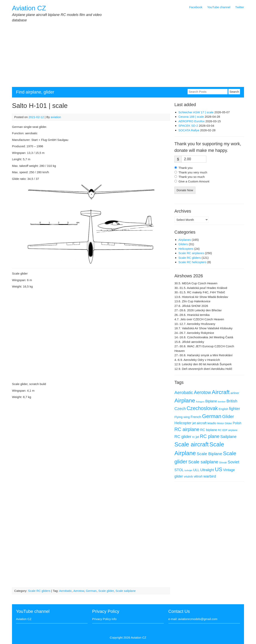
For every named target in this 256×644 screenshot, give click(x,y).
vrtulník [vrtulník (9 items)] (188, 477)
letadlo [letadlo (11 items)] (212, 423)
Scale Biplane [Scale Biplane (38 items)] (209, 454)
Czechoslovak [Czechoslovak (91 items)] (202, 408)
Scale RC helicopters (192, 262)
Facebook (196, 7)
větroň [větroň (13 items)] (198, 476)
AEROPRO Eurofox (191, 121)
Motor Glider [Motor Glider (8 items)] (224, 423)
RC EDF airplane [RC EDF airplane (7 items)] (228, 430)
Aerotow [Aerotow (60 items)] (202, 392)
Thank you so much (192, 177)
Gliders (183, 244)
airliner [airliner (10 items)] (235, 393)
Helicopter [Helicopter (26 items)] (183, 423)
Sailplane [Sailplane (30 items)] (228, 437)
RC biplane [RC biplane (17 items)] (209, 430)
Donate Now (185, 190)
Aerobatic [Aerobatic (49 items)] (184, 393)
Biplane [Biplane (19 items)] (211, 401)
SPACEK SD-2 (188, 126)
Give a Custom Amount (194, 181)
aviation (56, 117)
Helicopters (186, 249)
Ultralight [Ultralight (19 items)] (207, 470)
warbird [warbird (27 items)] (210, 476)
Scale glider (106, 591)
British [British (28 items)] (232, 401)
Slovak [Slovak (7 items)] (223, 462)
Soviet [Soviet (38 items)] (233, 462)
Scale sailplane (125, 591)
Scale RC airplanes (191, 253)
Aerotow (79, 591)
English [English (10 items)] (223, 409)
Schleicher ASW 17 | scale (196, 112)
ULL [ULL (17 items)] (196, 470)
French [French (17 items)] (196, 417)
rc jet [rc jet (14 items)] (196, 437)
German (91, 591)
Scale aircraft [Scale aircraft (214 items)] (191, 444)
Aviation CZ (29, 8)
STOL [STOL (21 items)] (179, 470)
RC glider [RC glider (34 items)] (183, 437)
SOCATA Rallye (189, 130)
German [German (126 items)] (212, 416)
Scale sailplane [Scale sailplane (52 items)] (203, 462)
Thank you (186, 168)
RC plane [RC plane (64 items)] (210, 436)
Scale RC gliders (39, 591)
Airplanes (185, 240)
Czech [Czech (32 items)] (180, 409)
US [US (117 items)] (218, 469)
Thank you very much (193, 172)
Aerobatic (65, 591)
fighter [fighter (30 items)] (234, 409)
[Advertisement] (128, 57)
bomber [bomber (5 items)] (222, 402)
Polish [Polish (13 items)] (237, 423)
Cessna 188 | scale (191, 117)
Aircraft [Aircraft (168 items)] (221, 392)
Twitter (240, 7)
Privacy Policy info (104, 619)
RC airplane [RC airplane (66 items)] (187, 429)
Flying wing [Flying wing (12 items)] (182, 417)
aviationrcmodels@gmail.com (198, 619)
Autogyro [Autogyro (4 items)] (200, 402)
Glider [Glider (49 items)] (228, 417)
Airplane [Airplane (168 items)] (185, 400)
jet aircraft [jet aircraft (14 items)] (199, 423)
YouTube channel (219, 7)
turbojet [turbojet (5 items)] (188, 470)
